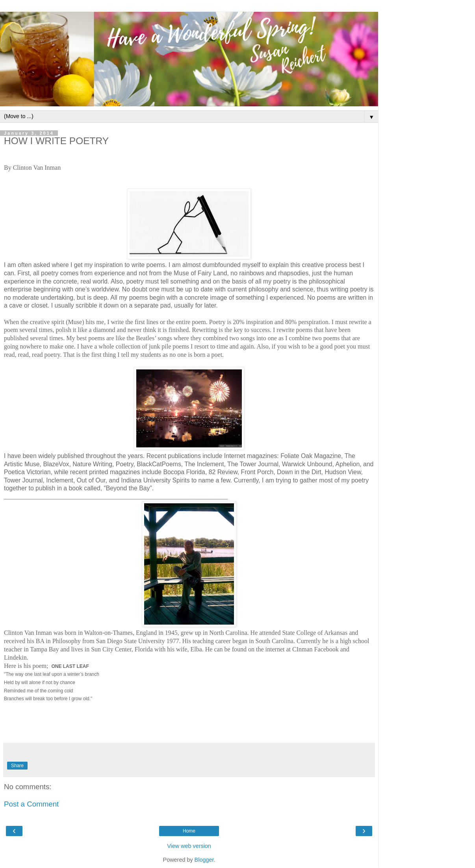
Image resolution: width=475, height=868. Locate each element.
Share (17, 766)
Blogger (204, 860)
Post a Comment (31, 804)
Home (189, 831)
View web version (189, 846)
